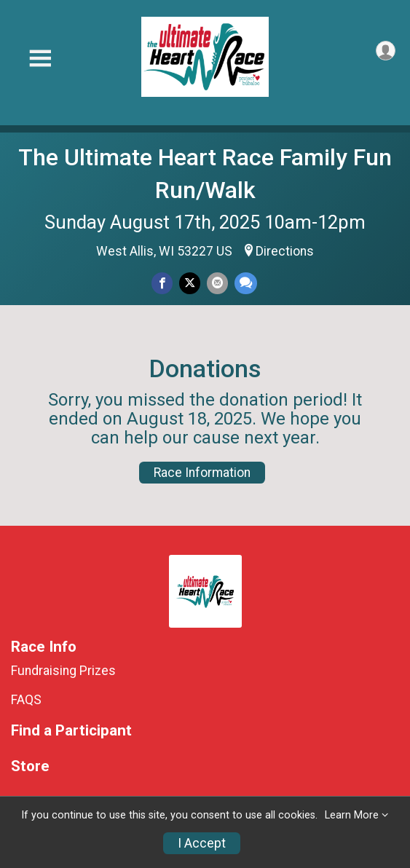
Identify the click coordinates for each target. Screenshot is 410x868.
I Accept (202, 843)
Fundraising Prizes (63, 671)
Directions (285, 251)
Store (30, 766)
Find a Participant (71, 731)
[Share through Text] (246, 283)
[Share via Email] (217, 283)
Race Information (202, 473)
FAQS (26, 700)
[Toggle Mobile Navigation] (40, 59)
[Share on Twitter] (190, 283)
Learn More (352, 815)
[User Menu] (386, 51)
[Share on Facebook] (162, 283)
